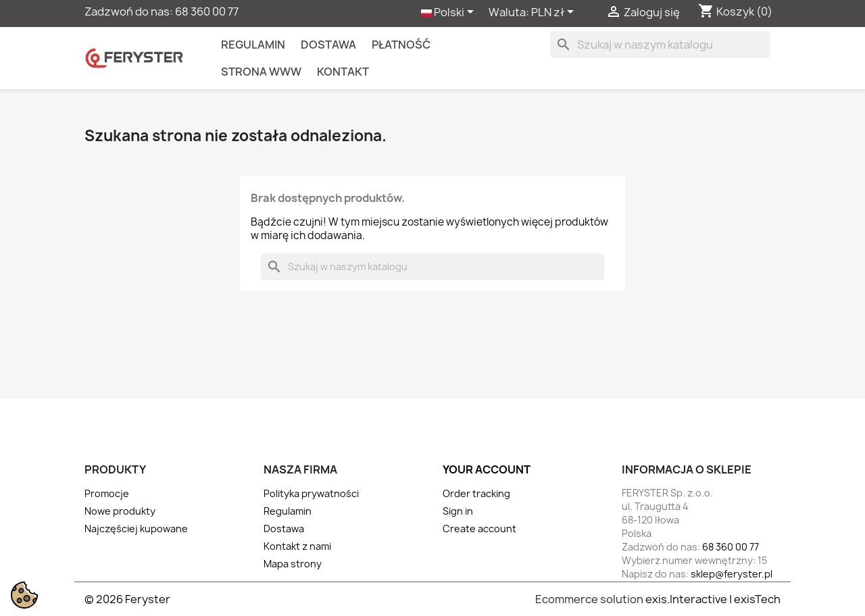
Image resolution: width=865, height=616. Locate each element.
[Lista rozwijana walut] (555, 13)
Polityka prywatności (311, 493)
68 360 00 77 (207, 11)
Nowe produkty (120, 511)
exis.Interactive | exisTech (713, 599)
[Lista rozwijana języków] (450, 13)
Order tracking (476, 493)
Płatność (401, 45)
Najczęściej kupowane (136, 529)
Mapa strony (293, 564)
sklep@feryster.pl (732, 574)
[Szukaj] (660, 45)
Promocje (107, 493)
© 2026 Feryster (127, 599)
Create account (479, 529)
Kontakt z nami (297, 546)
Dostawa (328, 45)
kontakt (343, 72)
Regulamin (253, 45)
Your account (487, 469)
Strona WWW (261, 72)
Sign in (458, 511)
